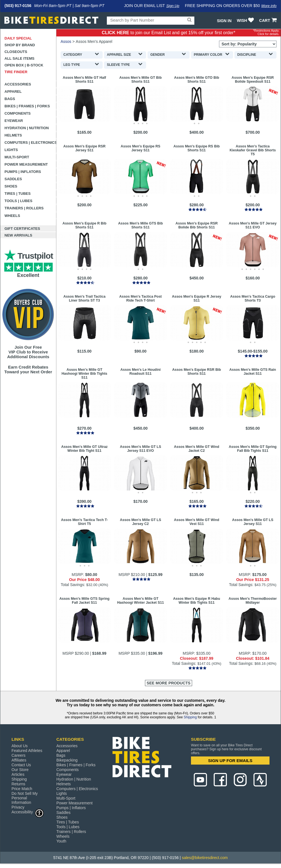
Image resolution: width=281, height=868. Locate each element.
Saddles (13, 179)
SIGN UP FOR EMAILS (230, 761)
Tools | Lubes (18, 201)
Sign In (224, 21)
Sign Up (173, 6)
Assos (66, 41)
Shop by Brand (20, 45)
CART (269, 20)
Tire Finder (16, 72)
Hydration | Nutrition (27, 128)
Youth (61, 841)
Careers (19, 755)
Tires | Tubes (18, 194)
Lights (11, 150)
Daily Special (18, 38)
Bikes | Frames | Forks (27, 106)
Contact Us (21, 765)
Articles (18, 774)
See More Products (169, 683)
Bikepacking (67, 760)
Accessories (18, 84)
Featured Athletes (27, 751)
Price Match (22, 789)
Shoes (11, 186)
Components (18, 113)
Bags (10, 99)
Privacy (18, 807)
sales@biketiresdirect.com (205, 858)
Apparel (13, 92)
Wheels (12, 216)
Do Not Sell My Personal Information (25, 798)
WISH (246, 20)
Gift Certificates (22, 229)
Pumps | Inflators (23, 172)
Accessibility (28, 812)
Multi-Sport (17, 157)
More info (269, 6)
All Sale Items (19, 58)
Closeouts (16, 52)
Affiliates (19, 760)
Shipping (190, 717)
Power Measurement (26, 164)
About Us (20, 746)
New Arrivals (18, 235)
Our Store (20, 770)
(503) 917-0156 (18, 6)
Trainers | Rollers (24, 208)
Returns (18, 784)
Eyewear (14, 121)
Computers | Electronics (30, 143)
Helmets (13, 135)
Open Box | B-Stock (24, 65)
